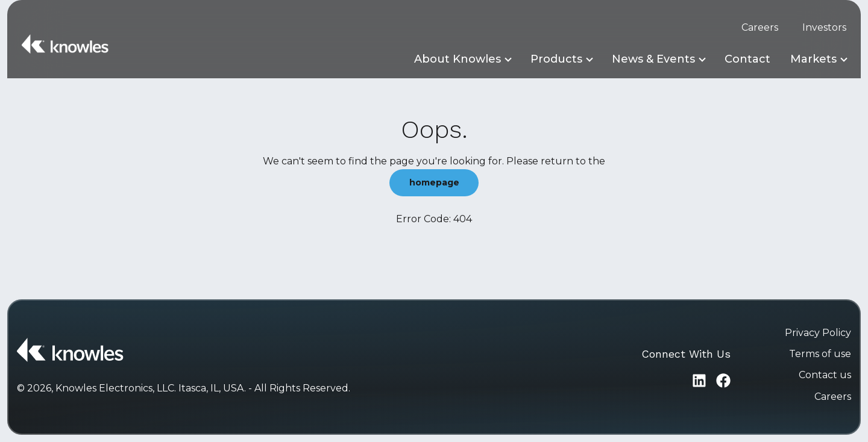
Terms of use (820, 354)
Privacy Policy (818, 333)
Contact (747, 59)
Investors (824, 27)
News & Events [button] (653, 59)
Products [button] (556, 59)
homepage (434, 182)
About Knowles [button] (458, 59)
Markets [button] (813, 59)
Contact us (825, 375)
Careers (760, 27)
